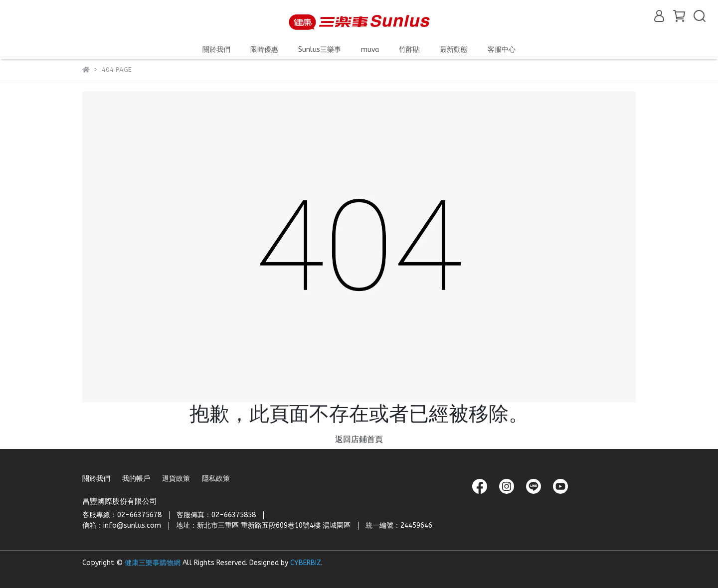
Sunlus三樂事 (320, 50)
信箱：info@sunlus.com (122, 525)
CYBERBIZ (306, 563)
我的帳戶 (136, 479)
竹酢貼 (409, 50)
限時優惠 (264, 50)
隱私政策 (216, 479)
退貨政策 (176, 479)
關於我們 (96, 479)
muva (370, 50)
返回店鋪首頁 (359, 439)
